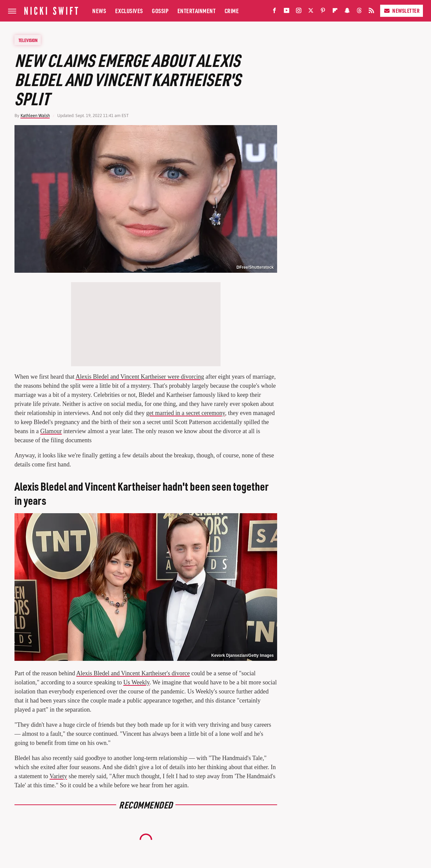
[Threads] (359, 12)
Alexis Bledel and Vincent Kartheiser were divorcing (140, 377)
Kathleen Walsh (35, 116)
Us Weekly (136, 682)
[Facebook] (274, 12)
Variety (58, 776)
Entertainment (197, 11)
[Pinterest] (323, 12)
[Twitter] (311, 12)
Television (28, 40)
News (99, 11)
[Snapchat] (347, 12)
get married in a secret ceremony (186, 413)
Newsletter (402, 11)
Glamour (51, 431)
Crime (232, 11)
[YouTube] (287, 12)
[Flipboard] (335, 12)
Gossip (160, 11)
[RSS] (371, 12)
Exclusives (129, 11)
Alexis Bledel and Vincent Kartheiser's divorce (133, 673)
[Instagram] (299, 12)
